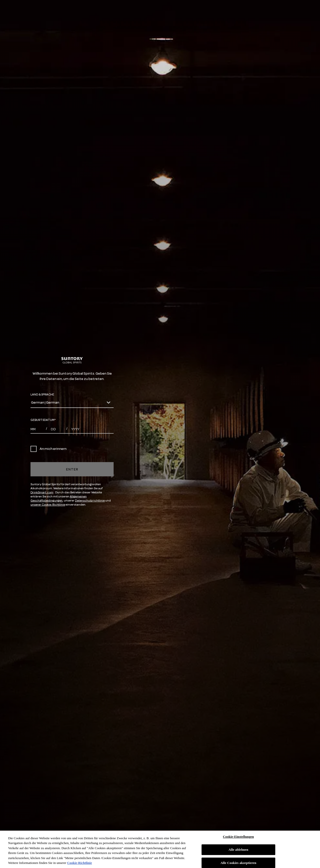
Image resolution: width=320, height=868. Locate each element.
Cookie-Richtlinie (80, 863)
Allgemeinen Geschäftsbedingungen (59, 499)
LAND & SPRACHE (42, 395)
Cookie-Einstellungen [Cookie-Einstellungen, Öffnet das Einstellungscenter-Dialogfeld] (238, 837)
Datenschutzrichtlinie (90, 501)
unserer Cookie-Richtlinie (48, 505)
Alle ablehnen (238, 850)
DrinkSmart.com (42, 492)
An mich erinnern (49, 449)
